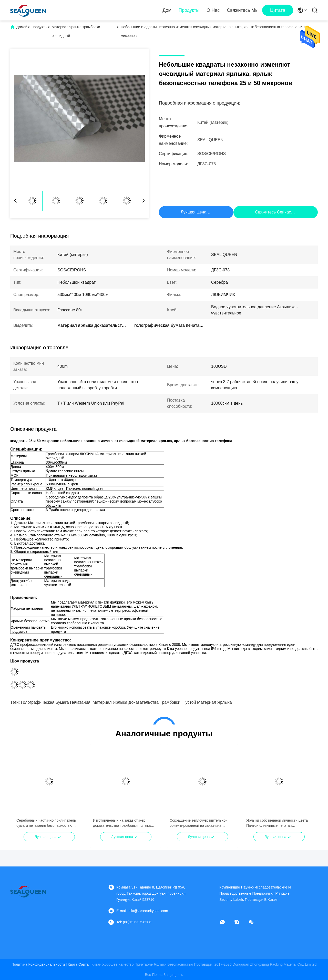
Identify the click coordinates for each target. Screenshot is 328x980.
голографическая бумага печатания (56, 702)
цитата (278, 10)
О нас (213, 10)
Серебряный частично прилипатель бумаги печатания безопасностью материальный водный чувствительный (46, 823)
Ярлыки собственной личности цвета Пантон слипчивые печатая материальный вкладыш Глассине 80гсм (277, 823)
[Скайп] (240, 922)
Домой (22, 27)
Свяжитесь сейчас (273, 212)
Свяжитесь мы (243, 10)
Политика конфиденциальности (38, 964)
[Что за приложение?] (226, 922)
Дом (167, 10)
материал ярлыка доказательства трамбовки (136, 702)
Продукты (189, 10)
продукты (40, 27)
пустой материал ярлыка (207, 702)
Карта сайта (78, 964)
